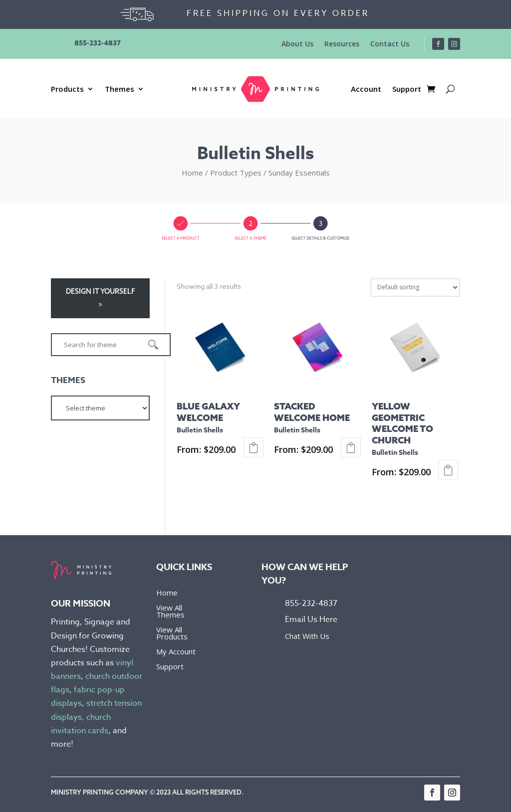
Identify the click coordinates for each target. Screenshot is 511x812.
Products (67, 90)
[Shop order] (415, 288)
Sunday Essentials (299, 173)
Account (366, 90)
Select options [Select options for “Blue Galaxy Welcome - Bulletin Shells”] (254, 447)
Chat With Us (307, 636)
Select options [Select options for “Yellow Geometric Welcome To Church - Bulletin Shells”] (448, 470)
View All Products (172, 634)
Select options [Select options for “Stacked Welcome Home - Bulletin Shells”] (351, 447)
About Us (297, 44)
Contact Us (390, 44)
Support (407, 90)
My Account (176, 652)
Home (192, 173)
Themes (120, 90)
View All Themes (170, 612)
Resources (342, 44)
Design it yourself (101, 291)
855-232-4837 (98, 43)
